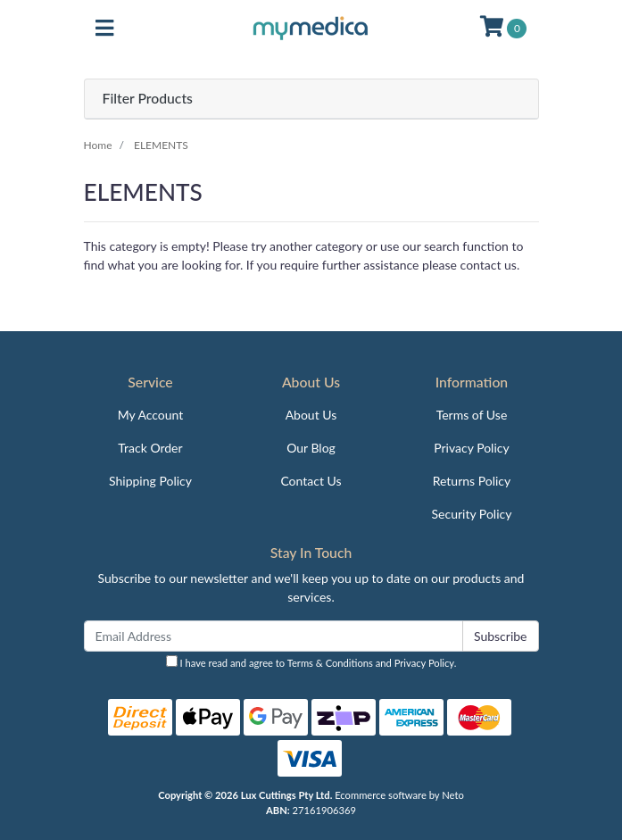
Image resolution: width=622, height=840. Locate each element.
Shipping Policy (150, 481)
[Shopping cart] (503, 29)
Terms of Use (472, 415)
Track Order (150, 448)
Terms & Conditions (330, 663)
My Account (151, 415)
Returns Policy (472, 481)
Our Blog (311, 448)
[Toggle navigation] (104, 29)
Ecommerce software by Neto (399, 795)
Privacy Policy (471, 448)
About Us (311, 415)
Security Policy (472, 514)
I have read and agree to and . (311, 662)
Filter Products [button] (148, 98)
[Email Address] (274, 636)
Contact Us (311, 481)
